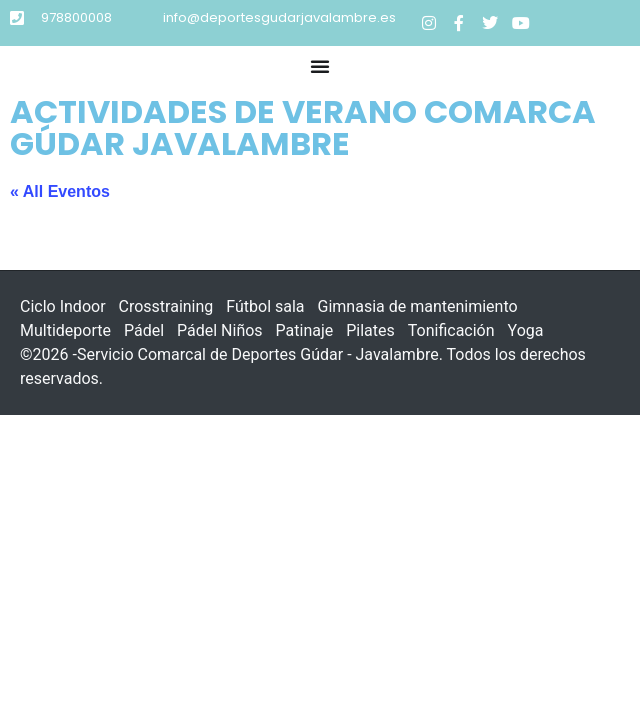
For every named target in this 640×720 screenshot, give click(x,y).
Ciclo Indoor (63, 306)
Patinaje (305, 330)
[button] (320, 66)
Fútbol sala (265, 306)
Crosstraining (166, 306)
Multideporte (65, 330)
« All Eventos (60, 191)
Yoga (526, 330)
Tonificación (451, 330)
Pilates (370, 330)
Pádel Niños (220, 330)
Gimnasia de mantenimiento (418, 306)
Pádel (144, 330)
